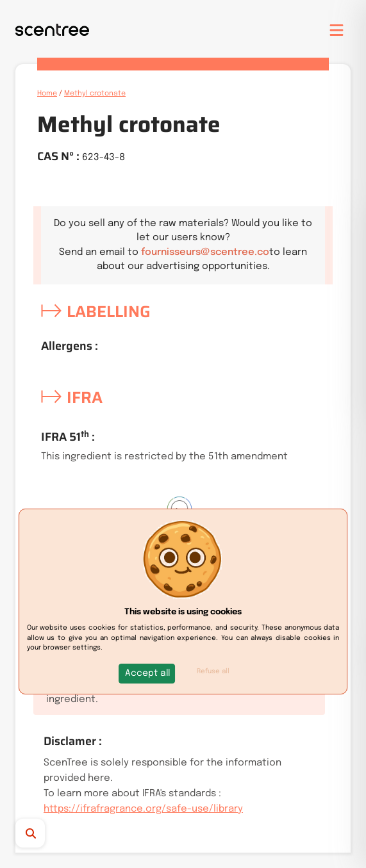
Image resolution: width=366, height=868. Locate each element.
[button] (147, 674)
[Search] (52, 833)
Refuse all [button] (213, 671)
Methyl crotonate (95, 94)
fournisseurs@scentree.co (205, 252)
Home (47, 94)
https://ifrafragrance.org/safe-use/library (143, 809)
